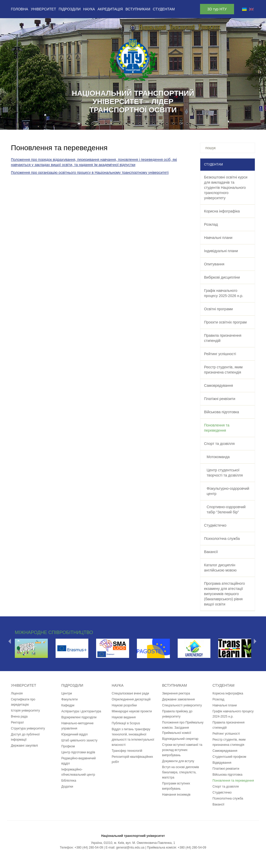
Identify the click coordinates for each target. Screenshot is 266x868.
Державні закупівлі (24, 746)
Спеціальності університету (182, 705)
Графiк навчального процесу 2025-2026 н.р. (224, 293)
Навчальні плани (218, 238)
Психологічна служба (222, 539)
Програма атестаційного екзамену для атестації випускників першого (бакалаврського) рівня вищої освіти (225, 594)
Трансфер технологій (127, 751)
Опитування (214, 264)
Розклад (211, 224)
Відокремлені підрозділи (79, 717)
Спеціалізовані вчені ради (130, 693)
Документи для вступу (178, 761)
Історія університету (25, 711)
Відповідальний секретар (180, 739)
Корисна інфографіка (222, 211)
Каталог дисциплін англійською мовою (220, 568)
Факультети (69, 699)
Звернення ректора (176, 693)
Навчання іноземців (176, 795)
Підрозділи (70, 9)
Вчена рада (19, 717)
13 (160, 124)
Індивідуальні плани (221, 251)
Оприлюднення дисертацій (131, 699)
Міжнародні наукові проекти (132, 711)
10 (140, 124)
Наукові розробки (124, 705)
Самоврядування (219, 385)
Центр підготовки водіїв (78, 752)
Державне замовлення (178, 699)
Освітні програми (219, 309)
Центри (67, 693)
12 (153, 124)
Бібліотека (69, 781)
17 (187, 124)
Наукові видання (124, 717)
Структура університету (28, 728)
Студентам (164, 9)
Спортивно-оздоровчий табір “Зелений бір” (226, 509)
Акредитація (110, 9)
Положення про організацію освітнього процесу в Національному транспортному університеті (90, 173)
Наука (89, 9)
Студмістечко (215, 525)
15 (174, 124)
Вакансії (211, 552)
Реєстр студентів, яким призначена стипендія (223, 370)
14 (167, 124)
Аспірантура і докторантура (81, 711)
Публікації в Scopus (126, 723)
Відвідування (222, 763)
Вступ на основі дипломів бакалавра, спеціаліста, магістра (181, 772)
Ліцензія (17, 693)
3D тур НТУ (217, 9)
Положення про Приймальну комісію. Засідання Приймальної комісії (183, 728)
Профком (68, 746)
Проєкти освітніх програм (225, 322)
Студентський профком (229, 757)
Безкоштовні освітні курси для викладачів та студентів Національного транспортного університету (226, 188)
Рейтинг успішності (220, 354)
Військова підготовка (222, 412)
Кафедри (68, 705)
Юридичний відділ (75, 734)
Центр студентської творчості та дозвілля (225, 473)
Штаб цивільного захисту (79, 740)
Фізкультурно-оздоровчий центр (228, 491)
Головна (19, 9)
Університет (43, 9)
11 (147, 124)
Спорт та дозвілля (220, 444)
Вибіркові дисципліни (222, 277)
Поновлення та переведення (217, 428)
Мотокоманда (218, 457)
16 (180, 124)
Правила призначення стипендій (223, 338)
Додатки (67, 787)
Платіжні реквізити (220, 399)
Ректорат (17, 722)
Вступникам (138, 9)
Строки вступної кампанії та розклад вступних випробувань (182, 750)
